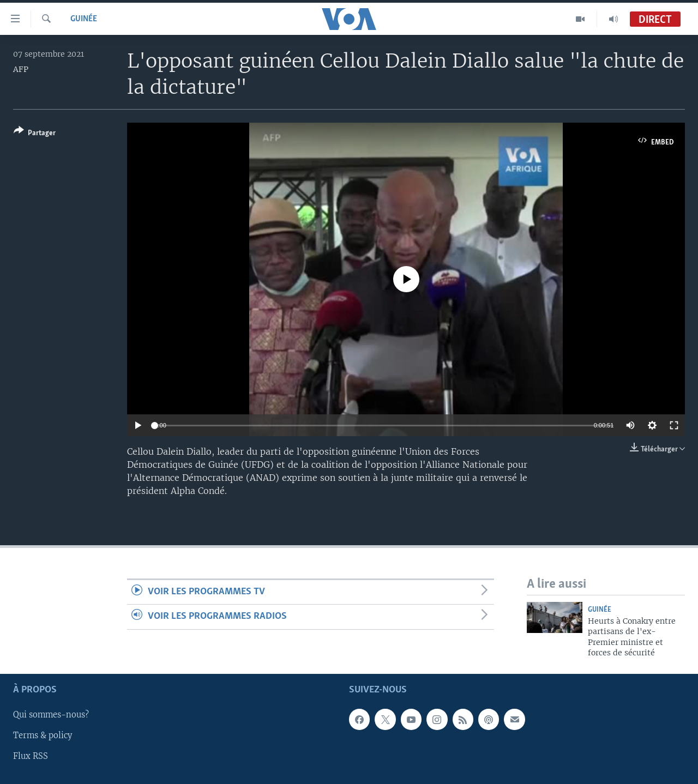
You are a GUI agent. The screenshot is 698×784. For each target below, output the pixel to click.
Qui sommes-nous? (51, 715)
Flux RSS (31, 756)
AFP (21, 69)
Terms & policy (43, 735)
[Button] (35, 134)
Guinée (84, 19)
